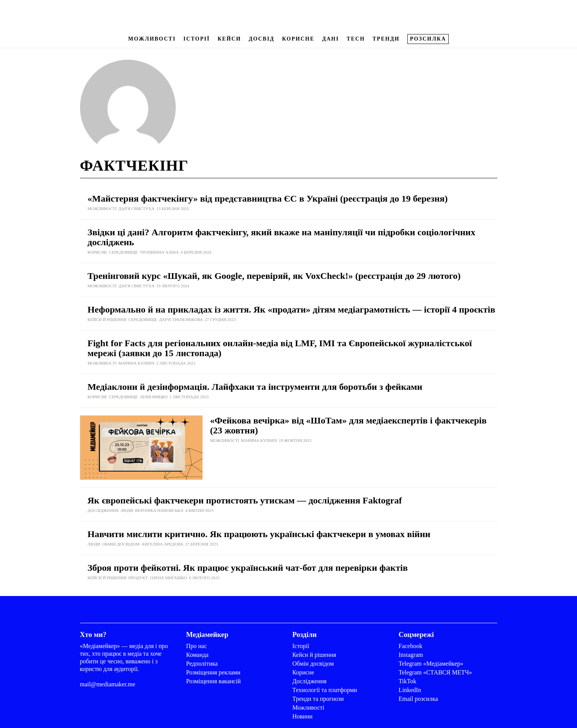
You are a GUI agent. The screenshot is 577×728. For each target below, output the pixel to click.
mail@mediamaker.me (108, 684)
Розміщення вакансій (213, 681)
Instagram (411, 655)
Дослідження (310, 681)
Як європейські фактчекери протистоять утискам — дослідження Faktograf (245, 500)
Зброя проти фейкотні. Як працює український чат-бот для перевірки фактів (248, 568)
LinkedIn (410, 690)
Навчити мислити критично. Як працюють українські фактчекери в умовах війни (259, 534)
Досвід (262, 39)
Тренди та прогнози (318, 699)
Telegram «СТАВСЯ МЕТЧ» (435, 672)
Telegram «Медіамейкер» (431, 664)
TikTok (407, 681)
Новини (303, 716)
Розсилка (428, 39)
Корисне (298, 39)
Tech (356, 39)
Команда (197, 655)
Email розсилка (418, 699)
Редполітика (202, 664)
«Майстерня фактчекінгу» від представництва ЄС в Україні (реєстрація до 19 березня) (268, 199)
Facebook (410, 646)
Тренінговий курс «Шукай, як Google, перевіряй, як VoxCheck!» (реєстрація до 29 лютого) (274, 276)
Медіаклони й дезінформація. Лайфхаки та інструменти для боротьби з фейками (255, 387)
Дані (330, 39)
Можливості (152, 39)
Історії (197, 39)
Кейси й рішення (314, 655)
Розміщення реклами (213, 672)
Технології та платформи (325, 690)
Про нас (196, 646)
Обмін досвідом (313, 664)
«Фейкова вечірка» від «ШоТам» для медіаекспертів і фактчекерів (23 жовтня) (348, 425)
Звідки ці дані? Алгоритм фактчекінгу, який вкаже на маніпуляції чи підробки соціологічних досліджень (282, 237)
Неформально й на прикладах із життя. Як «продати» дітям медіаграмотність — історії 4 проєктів (292, 309)
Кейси (229, 39)
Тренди (386, 39)
